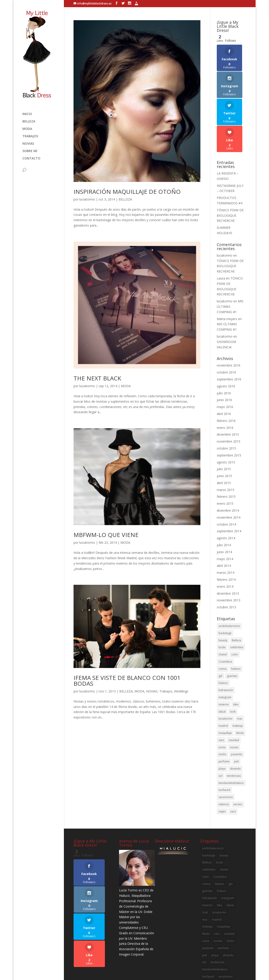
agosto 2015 (226, 420)
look (233, 669)
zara (233, 769)
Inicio (27, 114)
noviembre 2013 (229, 558)
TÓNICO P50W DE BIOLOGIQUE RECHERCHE (230, 173)
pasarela (236, 712)
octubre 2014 (226, 482)
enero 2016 (225, 385)
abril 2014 (224, 523)
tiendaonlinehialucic (231, 741)
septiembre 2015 (229, 413)
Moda (240, 691)
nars (221, 698)
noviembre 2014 (229, 475)
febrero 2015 (226, 454)
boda (222, 605)
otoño (222, 712)
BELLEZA (29, 122)
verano (238, 762)
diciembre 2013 (228, 551)
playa (222, 726)
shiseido (235, 726)
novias (234, 705)
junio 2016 (224, 358)
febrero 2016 (226, 378)
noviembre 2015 (229, 399)
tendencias (234, 733)
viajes (222, 769)
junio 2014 (224, 510)
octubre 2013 (226, 565)
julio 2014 (224, 503)
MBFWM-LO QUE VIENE (106, 535)
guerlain (232, 634)
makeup (238, 684)
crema (223, 626)
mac (240, 676)
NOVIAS (28, 144)
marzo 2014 (226, 530)
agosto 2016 (226, 344)
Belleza (236, 598)
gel (220, 634)
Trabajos (30, 136)
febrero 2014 (226, 537)
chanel (223, 612)
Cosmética (225, 619)
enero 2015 (225, 461)
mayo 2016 (225, 365)
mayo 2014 (225, 516)
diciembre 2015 (228, 392)
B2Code (160, 973)
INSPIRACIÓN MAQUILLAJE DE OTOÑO (127, 192)
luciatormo (87, 199)
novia (222, 705)
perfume (224, 719)
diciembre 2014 (228, 468)
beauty (223, 598)
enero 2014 (225, 544)
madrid (223, 684)
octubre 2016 (226, 330)
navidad (234, 698)
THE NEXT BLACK (97, 378)
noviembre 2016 (229, 323)
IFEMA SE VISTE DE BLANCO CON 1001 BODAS (127, 681)
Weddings (181, 691)
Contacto (31, 159)
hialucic (223, 641)
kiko (236, 662)
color (235, 612)
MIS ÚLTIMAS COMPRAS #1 (230, 264)
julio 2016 (224, 351)
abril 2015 (224, 440)
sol (220, 733)
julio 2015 (224, 427)
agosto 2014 (226, 496)
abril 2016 (224, 371)
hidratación (226, 648)
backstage (225, 591)
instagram (225, 655)
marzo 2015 (226, 447)
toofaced (224, 748)
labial (222, 669)
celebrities (237, 605)
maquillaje (225, 691)
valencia (224, 762)
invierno (224, 662)
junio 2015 (224, 434)
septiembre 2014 (229, 489)
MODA (27, 129)
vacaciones (226, 755)
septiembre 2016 (229, 337)
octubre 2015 (226, 406)
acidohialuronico (229, 584)
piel (236, 719)
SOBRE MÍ (30, 151)
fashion (236, 626)
